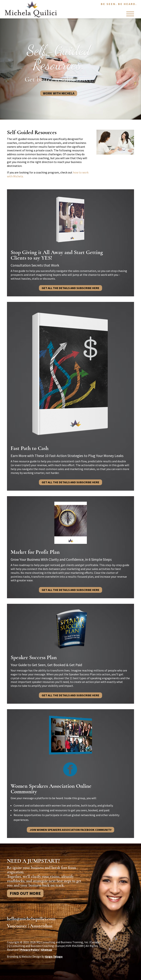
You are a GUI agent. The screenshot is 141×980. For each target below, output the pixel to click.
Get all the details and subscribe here (70, 288)
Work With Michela (59, 96)
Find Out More (25, 893)
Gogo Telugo (54, 956)
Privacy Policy (30, 950)
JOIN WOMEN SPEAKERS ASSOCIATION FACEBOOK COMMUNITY (70, 830)
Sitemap (47, 950)
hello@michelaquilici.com (31, 919)
